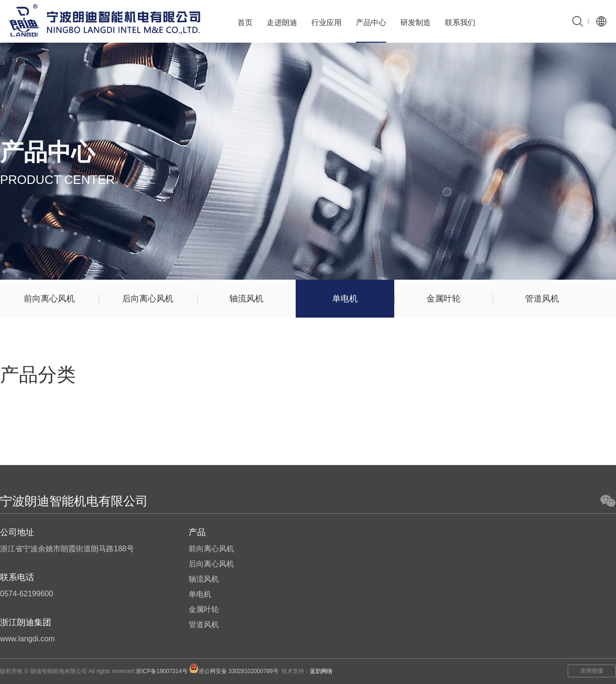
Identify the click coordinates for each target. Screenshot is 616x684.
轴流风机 (246, 299)
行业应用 (326, 23)
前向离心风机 (49, 299)
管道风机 (542, 299)
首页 (245, 23)
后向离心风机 (148, 299)
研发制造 (416, 23)
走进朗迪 (282, 23)
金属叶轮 (444, 299)
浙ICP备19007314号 (161, 671)
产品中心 (371, 23)
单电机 (345, 299)
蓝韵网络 (321, 671)
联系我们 (460, 23)
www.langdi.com (27, 639)
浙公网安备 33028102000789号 (234, 671)
